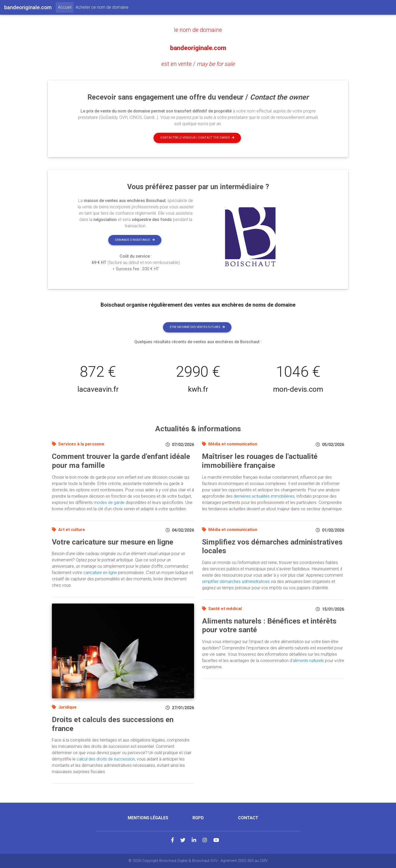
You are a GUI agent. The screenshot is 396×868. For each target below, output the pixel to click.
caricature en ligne (100, 573)
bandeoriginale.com (198, 46)
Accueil (66, 7)
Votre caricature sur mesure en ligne (113, 542)
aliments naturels (308, 661)
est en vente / (198, 63)
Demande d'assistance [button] (135, 240)
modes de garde (109, 502)
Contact (248, 818)
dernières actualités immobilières (264, 496)
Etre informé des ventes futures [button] (197, 327)
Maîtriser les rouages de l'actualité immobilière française (260, 461)
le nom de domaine (198, 30)
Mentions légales (148, 818)
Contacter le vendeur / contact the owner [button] (197, 138)
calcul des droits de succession (106, 759)
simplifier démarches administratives (236, 582)
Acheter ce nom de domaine (102, 7)
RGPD (198, 818)
